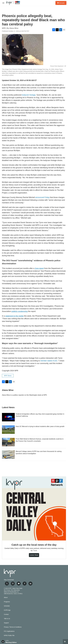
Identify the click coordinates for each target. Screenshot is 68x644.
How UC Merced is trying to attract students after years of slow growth (40, 426)
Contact (6, 614)
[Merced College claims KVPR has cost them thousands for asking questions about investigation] (8, 455)
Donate (62, 3)
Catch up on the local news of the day (34, 545)
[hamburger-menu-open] (3, 3)
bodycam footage (29, 95)
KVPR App (7, 610)
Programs (7, 602)
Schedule (7, 606)
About (6, 598)
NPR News (8, 376)
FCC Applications (9, 631)
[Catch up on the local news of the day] (34, 509)
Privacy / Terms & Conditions (13, 627)
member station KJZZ (49, 361)
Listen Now (34, 555)
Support (6, 623)
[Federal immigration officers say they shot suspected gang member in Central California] (8, 417)
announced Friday (42, 197)
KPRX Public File (9, 636)
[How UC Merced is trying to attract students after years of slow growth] (8, 430)
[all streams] (65, 642)
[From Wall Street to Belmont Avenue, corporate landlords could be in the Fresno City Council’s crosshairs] (8, 442)
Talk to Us (7, 619)
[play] (3, 642)
